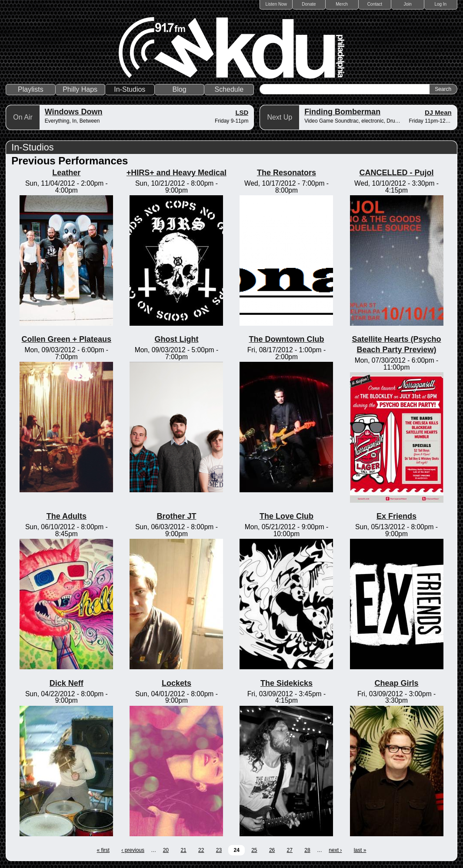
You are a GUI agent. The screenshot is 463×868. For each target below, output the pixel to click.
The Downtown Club (286, 339)
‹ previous (133, 850)
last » (360, 850)
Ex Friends (396, 516)
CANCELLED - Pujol (397, 173)
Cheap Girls (397, 683)
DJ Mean (438, 112)
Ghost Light (176, 339)
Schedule (229, 89)
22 (201, 850)
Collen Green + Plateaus (67, 339)
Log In (440, 4)
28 (307, 850)
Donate (309, 4)
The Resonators (286, 173)
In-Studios (130, 89)
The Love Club (286, 516)
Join (407, 4)
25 (254, 850)
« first (103, 850)
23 (219, 850)
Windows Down (74, 112)
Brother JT (176, 516)
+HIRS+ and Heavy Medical (177, 173)
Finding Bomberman (342, 112)
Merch (342, 4)
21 (183, 850)
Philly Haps (80, 89)
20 (166, 850)
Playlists (31, 89)
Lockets (177, 683)
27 (290, 850)
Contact (375, 4)
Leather (66, 173)
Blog (180, 89)
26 (272, 850)
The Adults (67, 516)
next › (335, 850)
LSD (242, 112)
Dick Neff (67, 683)
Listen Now (276, 4)
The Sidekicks (286, 683)
